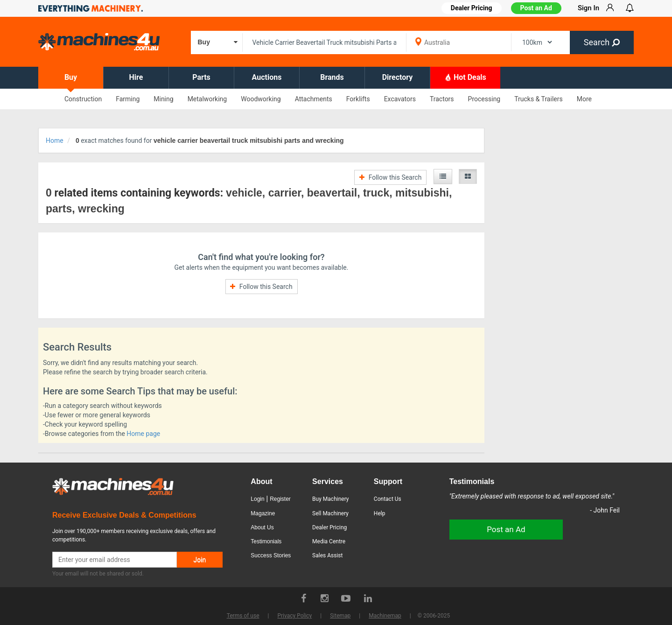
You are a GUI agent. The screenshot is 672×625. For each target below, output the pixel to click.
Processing (484, 99)
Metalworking (207, 99)
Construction (83, 99)
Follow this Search (390, 177)
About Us (262, 527)
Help (380, 513)
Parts (201, 77)
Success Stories (271, 555)
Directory (398, 77)
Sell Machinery (330, 513)
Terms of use (243, 616)
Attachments (314, 99)
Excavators (400, 99)
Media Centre (329, 541)
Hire (136, 77)
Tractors (442, 99)
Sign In (588, 8)
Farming (128, 99)
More (584, 99)
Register (280, 499)
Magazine (263, 513)
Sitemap (340, 616)
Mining (163, 99)
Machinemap (385, 616)
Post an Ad (536, 8)
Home (55, 140)
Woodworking (261, 99)
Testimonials (266, 541)
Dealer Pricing (329, 527)
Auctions (267, 77)
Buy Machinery (330, 499)
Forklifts (358, 99)
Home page (143, 434)
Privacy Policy (294, 616)
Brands (332, 77)
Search (602, 42)
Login (257, 499)
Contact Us (388, 499)
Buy (71, 77)
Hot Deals (465, 77)
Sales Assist (327, 555)
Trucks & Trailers (538, 99)
